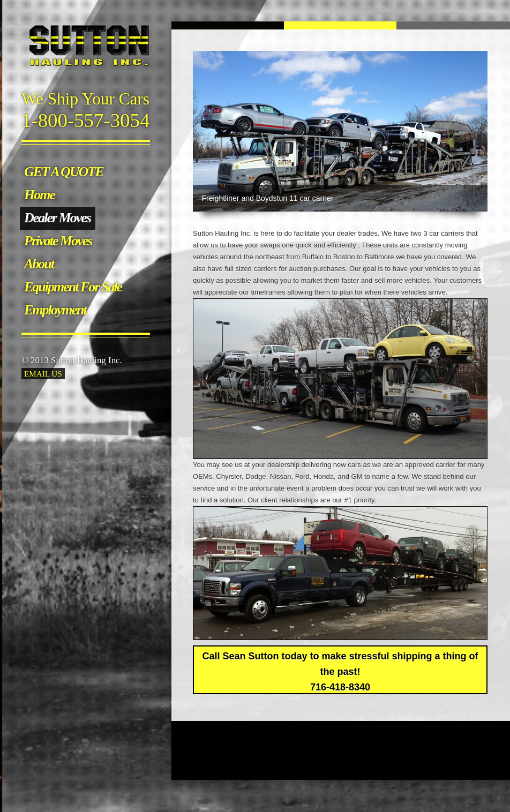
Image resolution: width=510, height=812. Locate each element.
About (39, 264)
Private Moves (58, 241)
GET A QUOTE (64, 172)
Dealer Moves (57, 218)
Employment (55, 310)
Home (39, 195)
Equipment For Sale (73, 287)
